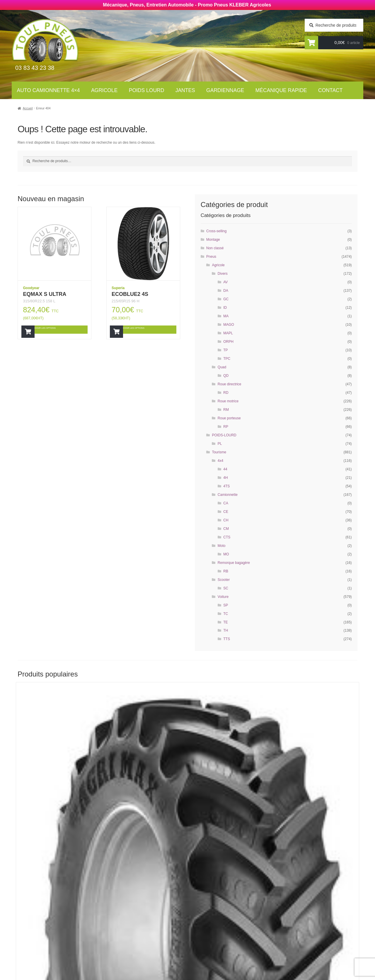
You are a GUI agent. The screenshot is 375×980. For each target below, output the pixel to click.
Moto (222, 546)
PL (220, 444)
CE (226, 512)
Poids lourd (147, 90)
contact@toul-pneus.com (298, 932)
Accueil (28, 108)
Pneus (211, 257)
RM (226, 410)
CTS (227, 537)
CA (226, 503)
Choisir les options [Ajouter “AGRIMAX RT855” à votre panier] (315, 813)
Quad (222, 367)
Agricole (104, 90)
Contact (330, 90)
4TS (226, 486)
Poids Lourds (124, 911)
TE (225, 622)
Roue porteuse (229, 418)
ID (225, 308)
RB (226, 571)
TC (226, 614)
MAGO (229, 325)
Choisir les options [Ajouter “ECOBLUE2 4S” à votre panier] (145, 330)
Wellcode (64, 975)
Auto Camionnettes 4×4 (135, 895)
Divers (223, 274)
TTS (227, 639)
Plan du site (206, 948)
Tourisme (219, 452)
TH (226, 630)
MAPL (228, 333)
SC (226, 588)
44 (225, 469)
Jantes (185, 90)
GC (226, 299)
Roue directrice (230, 384)
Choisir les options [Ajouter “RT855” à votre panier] (57, 813)
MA (226, 316)
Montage (213, 240)
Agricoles (120, 903)
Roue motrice (228, 401)
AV (225, 282)
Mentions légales (213, 940)
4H (225, 478)
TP (225, 350)
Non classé (215, 248)
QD (226, 376)
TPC (227, 359)
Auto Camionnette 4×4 (48, 90)
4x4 (220, 461)
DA (226, 291)
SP (226, 605)
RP (226, 427)
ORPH (228, 342)
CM (226, 529)
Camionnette (228, 495)
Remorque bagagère (234, 563)
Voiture (223, 597)
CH (226, 520)
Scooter (224, 580)
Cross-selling (216, 231)
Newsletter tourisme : (47, 908)
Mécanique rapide (281, 90)
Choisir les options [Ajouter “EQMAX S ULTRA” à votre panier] (57, 330)
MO (226, 554)
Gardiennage (225, 90)
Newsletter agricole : (46, 920)
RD (226, 393)
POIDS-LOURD (224, 435)
